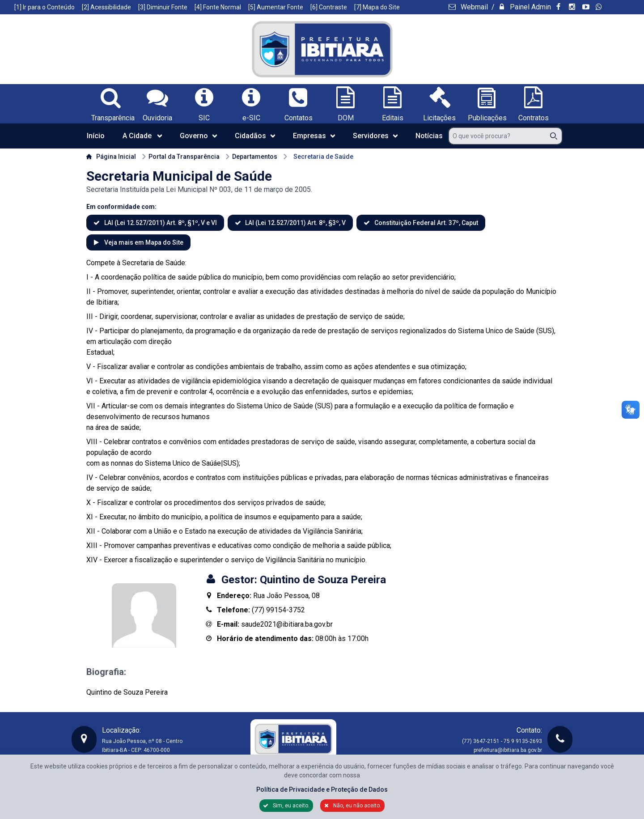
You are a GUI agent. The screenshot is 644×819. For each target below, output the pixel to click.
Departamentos (251, 157)
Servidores (375, 136)
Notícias (429, 136)
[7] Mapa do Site (377, 7)
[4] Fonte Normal (218, 7)
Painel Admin (530, 7)
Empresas (314, 136)
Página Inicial (111, 157)
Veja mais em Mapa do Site (143, 242)
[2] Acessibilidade (106, 7)
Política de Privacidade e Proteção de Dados (322, 789)
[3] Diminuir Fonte (163, 7)
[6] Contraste (329, 7)
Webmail (473, 7)
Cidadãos (255, 136)
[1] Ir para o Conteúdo (44, 7)
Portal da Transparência (180, 157)
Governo (198, 136)
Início (96, 136)
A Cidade (142, 136)
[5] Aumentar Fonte (276, 7)
